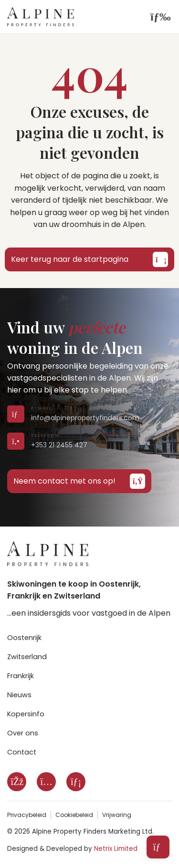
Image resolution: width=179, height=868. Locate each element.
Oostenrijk (24, 638)
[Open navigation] (158, 17)
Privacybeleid (27, 815)
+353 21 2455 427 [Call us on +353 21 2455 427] (59, 445)
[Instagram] (46, 782)
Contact (22, 752)
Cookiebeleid (74, 815)
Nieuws (19, 695)
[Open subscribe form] (158, 847)
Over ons (23, 733)
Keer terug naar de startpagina (89, 259)
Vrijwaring (117, 815)
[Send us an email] (14, 414)
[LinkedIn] (76, 782)
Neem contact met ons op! (79, 481)
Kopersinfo (26, 714)
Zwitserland (27, 657)
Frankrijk (21, 676)
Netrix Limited (116, 849)
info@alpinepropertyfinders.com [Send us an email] (85, 418)
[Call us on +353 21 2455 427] (14, 441)
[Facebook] (17, 782)
